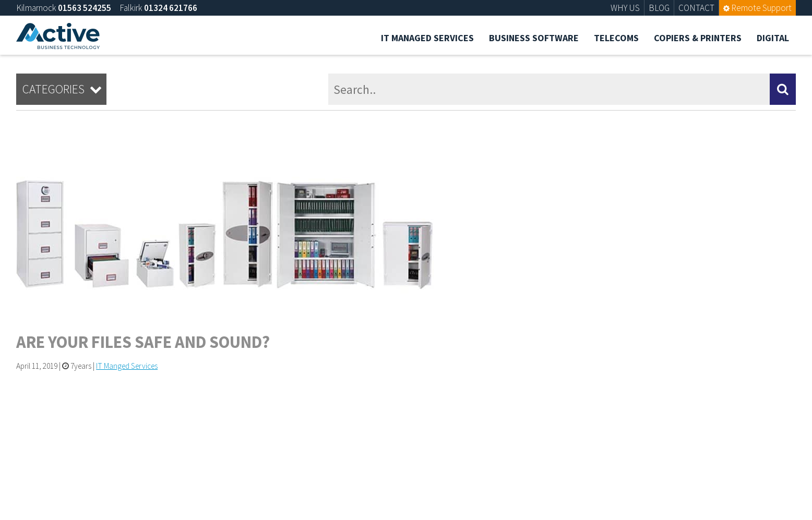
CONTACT (696, 8)
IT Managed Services (427, 38)
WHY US (625, 8)
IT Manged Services (127, 366)
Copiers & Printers (698, 38)
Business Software (534, 38)
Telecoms (616, 38)
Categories (64, 89)
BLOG (659, 8)
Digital (773, 38)
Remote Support (757, 8)
